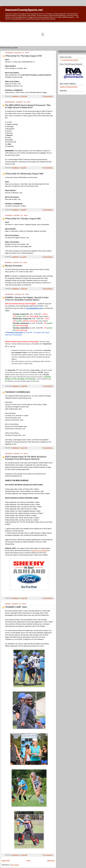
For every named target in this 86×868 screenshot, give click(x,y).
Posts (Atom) (15, 865)
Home (28, 861)
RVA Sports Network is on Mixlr (9, 47)
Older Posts (51, 861)
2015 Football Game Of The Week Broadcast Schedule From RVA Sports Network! (26, 458)
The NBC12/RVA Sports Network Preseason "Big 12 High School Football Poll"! (28, 106)
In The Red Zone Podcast (70, 60)
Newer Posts (6, 861)
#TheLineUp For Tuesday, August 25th (23, 219)
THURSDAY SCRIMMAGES (17, 392)
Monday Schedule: (14, 266)
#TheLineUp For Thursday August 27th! (24, 56)
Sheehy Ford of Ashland (39, 551)
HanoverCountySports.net (24, 10)
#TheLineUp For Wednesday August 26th (24, 174)
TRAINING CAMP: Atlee (16, 607)
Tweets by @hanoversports (69, 87)
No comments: (48, 96)
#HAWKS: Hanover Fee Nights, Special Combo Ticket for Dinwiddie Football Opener (27, 299)
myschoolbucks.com (34, 308)
